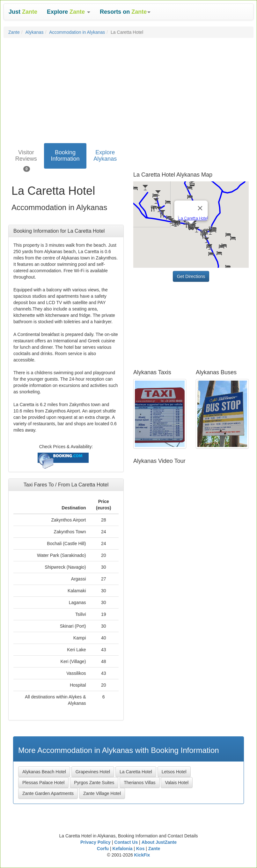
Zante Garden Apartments (48, 793)
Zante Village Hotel (102, 793)
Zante (14, 32)
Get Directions (191, 276)
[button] (69, 12)
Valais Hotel (177, 783)
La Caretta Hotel (136, 772)
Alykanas (35, 32)
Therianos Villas (140, 783)
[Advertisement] (128, 89)
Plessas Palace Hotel (43, 783)
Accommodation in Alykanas (77, 32)
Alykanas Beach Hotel (44, 772)
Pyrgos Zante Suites (94, 783)
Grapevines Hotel (93, 772)
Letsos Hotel (174, 772)
